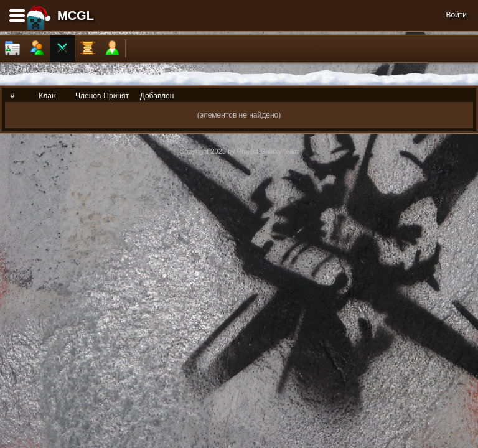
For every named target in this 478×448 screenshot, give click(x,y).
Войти (456, 15)
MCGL (76, 16)
